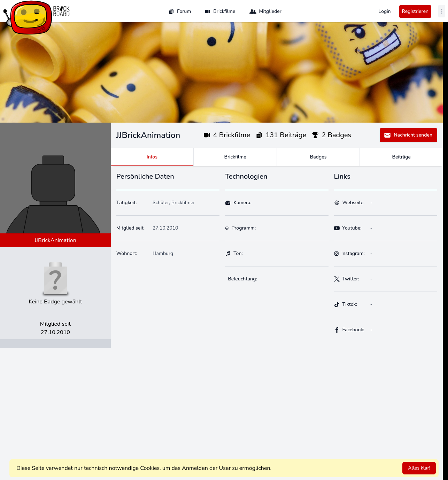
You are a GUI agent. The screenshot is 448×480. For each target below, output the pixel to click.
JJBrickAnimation (55, 240)
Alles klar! (419, 468)
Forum (180, 11)
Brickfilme (220, 11)
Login (385, 11)
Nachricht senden (408, 135)
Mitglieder (265, 11)
